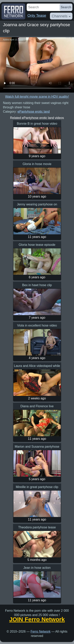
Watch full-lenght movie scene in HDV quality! (37, 97)
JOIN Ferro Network (37, 619)
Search (66, 7)
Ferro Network (41, 631)
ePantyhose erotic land (34, 112)
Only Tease (37, 15)
